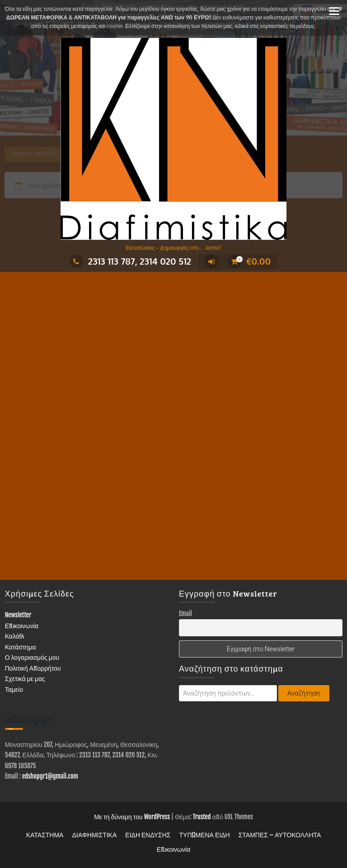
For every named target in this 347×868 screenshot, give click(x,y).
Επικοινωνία (22, 626)
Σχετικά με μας (25, 679)
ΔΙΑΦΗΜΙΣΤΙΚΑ (94, 835)
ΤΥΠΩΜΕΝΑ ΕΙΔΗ (205, 835)
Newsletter (18, 615)
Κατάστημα (21, 647)
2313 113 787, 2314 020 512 (130, 261)
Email (185, 614)
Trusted (202, 817)
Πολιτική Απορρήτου (33, 668)
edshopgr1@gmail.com (50, 776)
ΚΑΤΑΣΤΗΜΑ (45, 835)
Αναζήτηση (304, 693)
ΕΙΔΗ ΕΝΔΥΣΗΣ (148, 835)
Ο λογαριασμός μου (32, 657)
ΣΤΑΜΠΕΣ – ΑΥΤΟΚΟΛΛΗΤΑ (280, 835)
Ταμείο (14, 689)
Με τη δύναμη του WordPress (132, 817)
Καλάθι (15, 636)
